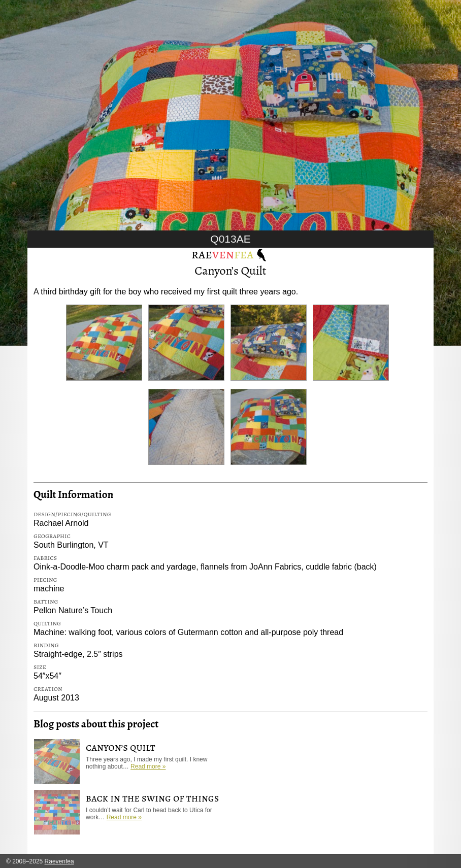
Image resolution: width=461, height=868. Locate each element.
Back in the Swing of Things (152, 798)
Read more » (148, 766)
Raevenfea (59, 861)
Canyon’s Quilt (230, 271)
